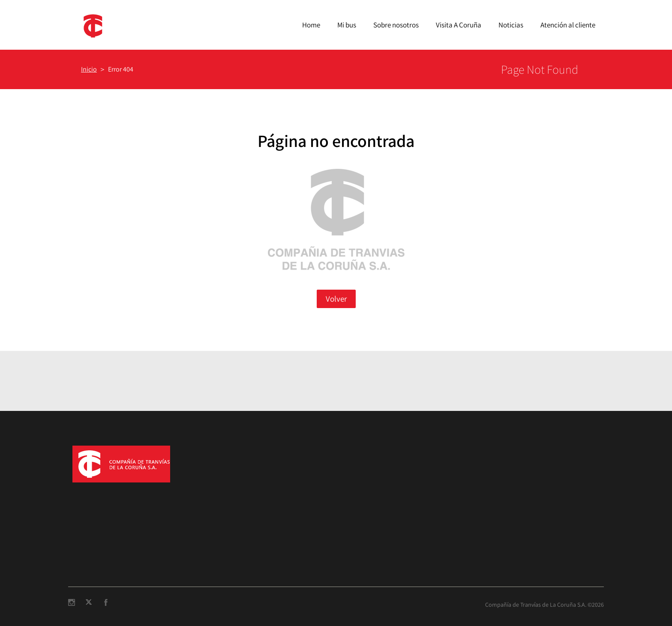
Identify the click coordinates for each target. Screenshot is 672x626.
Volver (336, 299)
